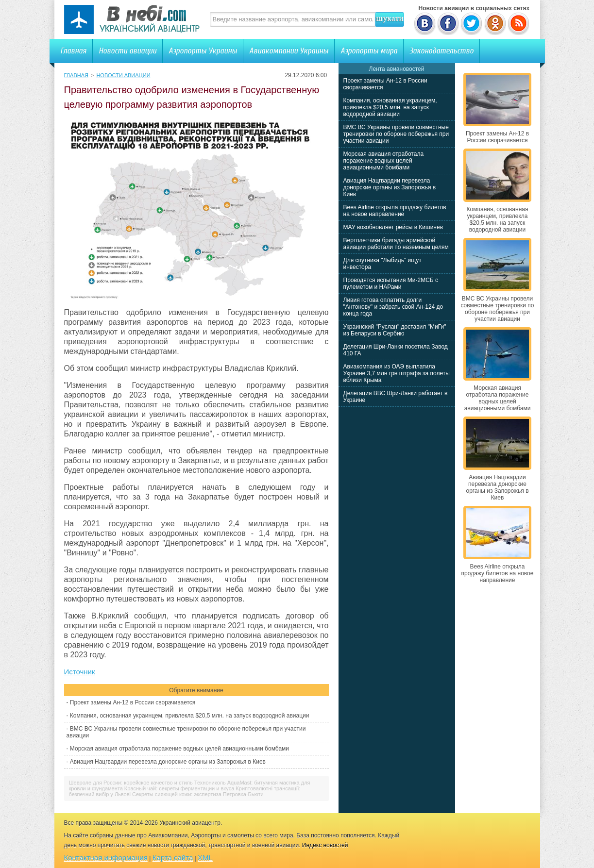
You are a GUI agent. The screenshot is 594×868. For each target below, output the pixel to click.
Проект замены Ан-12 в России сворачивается (133, 702)
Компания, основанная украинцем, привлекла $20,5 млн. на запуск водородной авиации (190, 716)
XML (205, 858)
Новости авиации (127, 51)
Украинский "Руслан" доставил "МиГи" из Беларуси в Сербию (395, 330)
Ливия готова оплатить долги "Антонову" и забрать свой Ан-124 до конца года (393, 307)
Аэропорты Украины (203, 51)
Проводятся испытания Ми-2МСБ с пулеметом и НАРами (391, 284)
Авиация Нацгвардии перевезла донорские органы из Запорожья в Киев (168, 762)
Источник (80, 672)
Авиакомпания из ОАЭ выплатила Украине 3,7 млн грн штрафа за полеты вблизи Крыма (397, 373)
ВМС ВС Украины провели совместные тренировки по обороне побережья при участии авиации (396, 134)
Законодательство (441, 51)
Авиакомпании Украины (289, 51)
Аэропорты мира (369, 51)
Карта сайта (173, 858)
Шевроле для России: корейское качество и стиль (131, 783)
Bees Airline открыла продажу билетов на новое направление (395, 211)
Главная (73, 51)
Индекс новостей (325, 845)
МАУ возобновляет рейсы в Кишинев (393, 227)
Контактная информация (106, 858)
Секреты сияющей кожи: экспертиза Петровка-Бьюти (198, 794)
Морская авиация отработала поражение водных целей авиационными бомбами (179, 749)
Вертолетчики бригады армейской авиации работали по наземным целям (396, 244)
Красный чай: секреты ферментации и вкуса (179, 788)
